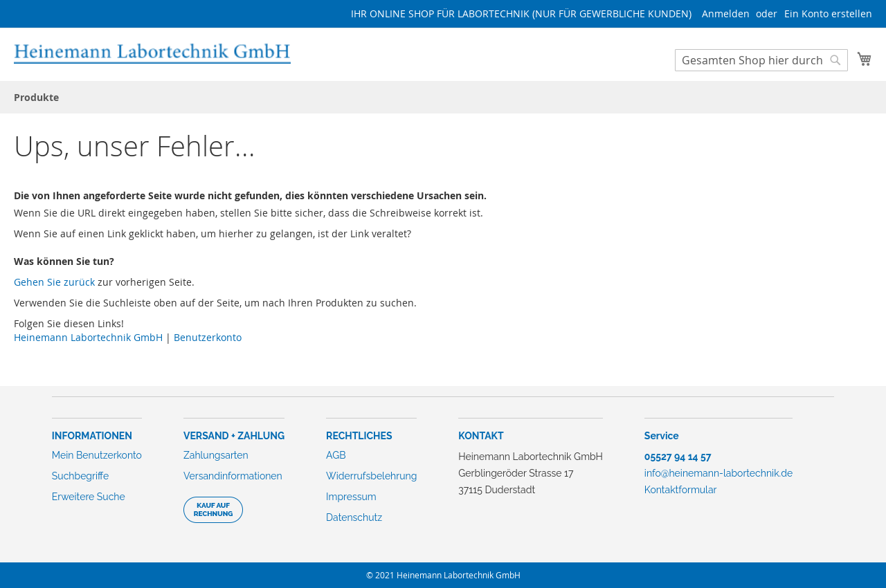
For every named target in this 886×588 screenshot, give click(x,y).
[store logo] (152, 54)
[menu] (443, 97)
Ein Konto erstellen (828, 13)
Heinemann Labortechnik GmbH (88, 337)
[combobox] (761, 60)
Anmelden (726, 13)
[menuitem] (36, 97)
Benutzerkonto (208, 337)
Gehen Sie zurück (54, 282)
